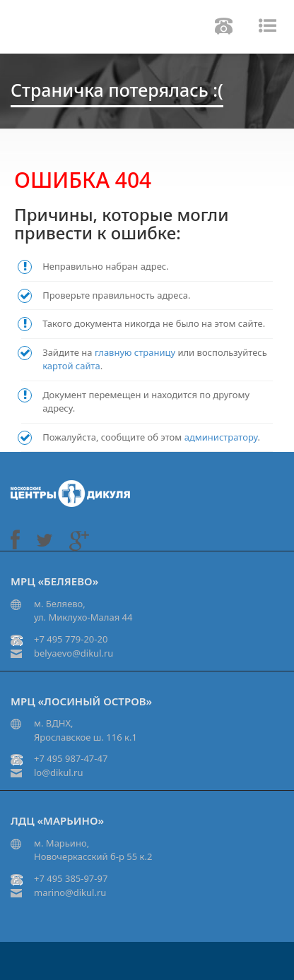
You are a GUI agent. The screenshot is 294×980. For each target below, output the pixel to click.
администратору (221, 437)
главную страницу (135, 352)
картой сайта (71, 366)
